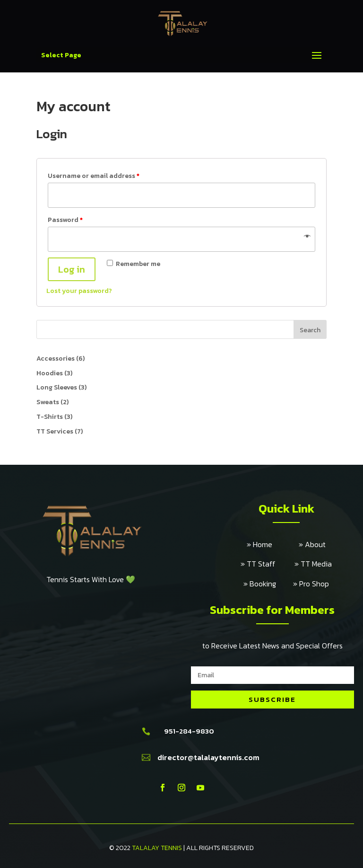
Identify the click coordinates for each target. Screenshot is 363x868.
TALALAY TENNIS (157, 848)
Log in (72, 269)
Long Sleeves (57, 387)
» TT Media (313, 564)
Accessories (56, 359)
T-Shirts (50, 417)
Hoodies (50, 373)
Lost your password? (79, 291)
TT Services (55, 431)
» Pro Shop (311, 584)
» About (312, 544)
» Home (273, 544)
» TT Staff (268, 564)
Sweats (48, 402)
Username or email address (94, 176)
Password (65, 220)
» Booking (268, 584)
